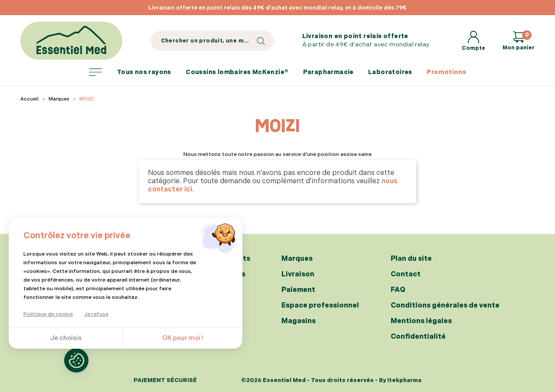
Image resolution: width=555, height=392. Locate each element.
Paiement (298, 290)
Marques (297, 259)
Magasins (299, 321)
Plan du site (411, 259)
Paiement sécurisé (165, 381)
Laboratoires (390, 72)
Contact (406, 274)
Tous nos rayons (130, 72)
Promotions (446, 72)
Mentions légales (421, 321)
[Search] (212, 41)
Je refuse (96, 314)
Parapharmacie (328, 72)
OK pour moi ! (183, 338)
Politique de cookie (48, 314)
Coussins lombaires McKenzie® (237, 72)
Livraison (298, 274)
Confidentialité (418, 337)
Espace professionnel (320, 306)
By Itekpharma (400, 380)
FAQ (398, 290)
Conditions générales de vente (445, 306)
